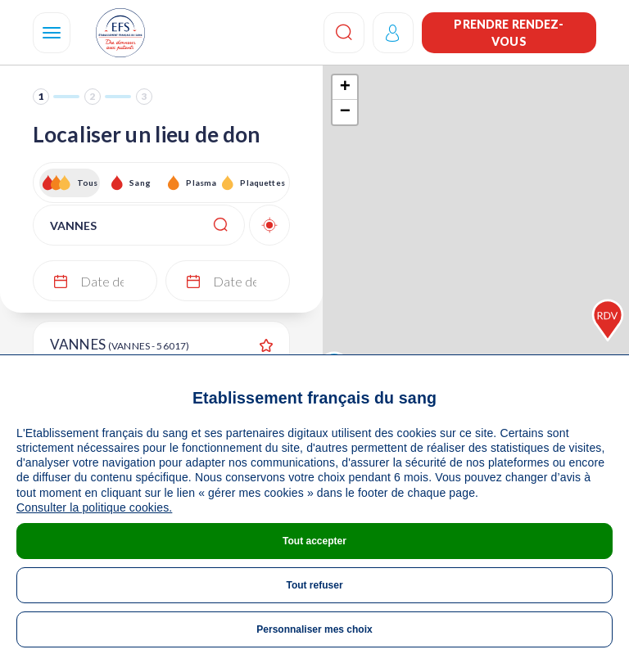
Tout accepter (314, 541)
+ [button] (345, 88)
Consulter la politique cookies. (94, 507)
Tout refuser (314, 585)
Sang (140, 183)
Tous (88, 183)
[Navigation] (52, 33)
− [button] (345, 112)
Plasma (201, 183)
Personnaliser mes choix (314, 629)
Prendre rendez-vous (509, 33)
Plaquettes (262, 183)
